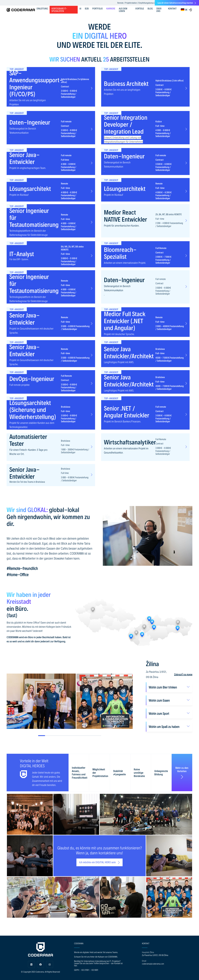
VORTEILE (140, 8)
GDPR (76, 970)
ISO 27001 (85, 970)
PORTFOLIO (97, 8)
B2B (87, 8)
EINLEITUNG (42, 8)
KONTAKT (172, 8)
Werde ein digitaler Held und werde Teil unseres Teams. (96, 952)
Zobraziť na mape (183, 674)
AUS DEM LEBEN (123, 10)
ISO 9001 (95, 970)
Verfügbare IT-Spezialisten (59, 10)
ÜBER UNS (159, 10)
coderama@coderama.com (153, 964)
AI (80, 8)
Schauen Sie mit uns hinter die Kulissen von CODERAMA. (96, 957)
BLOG (150, 8)
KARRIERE (111, 8)
